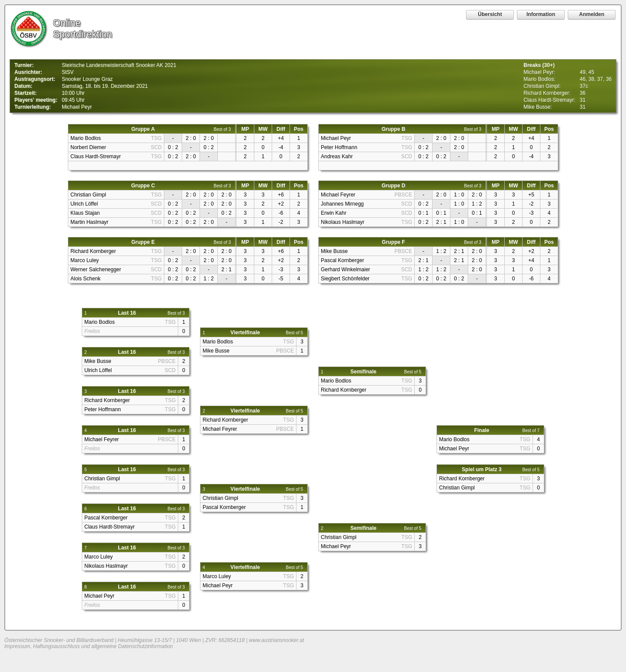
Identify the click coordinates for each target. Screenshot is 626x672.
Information (541, 14)
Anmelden (592, 14)
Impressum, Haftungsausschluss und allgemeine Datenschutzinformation (89, 646)
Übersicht (490, 14)
